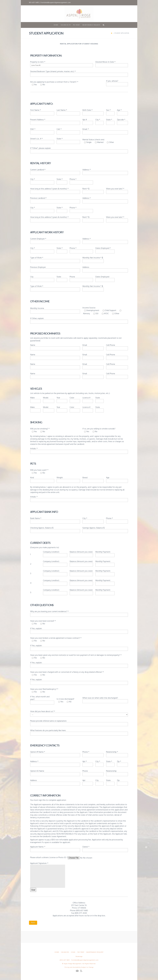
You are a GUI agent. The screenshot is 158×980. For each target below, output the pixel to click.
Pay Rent (81, 952)
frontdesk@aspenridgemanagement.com (56, 2)
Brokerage (79, 956)
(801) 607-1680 (65, 960)
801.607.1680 (34, 2)
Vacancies (65, 952)
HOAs (73, 952)
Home (57, 952)
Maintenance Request (95, 952)
